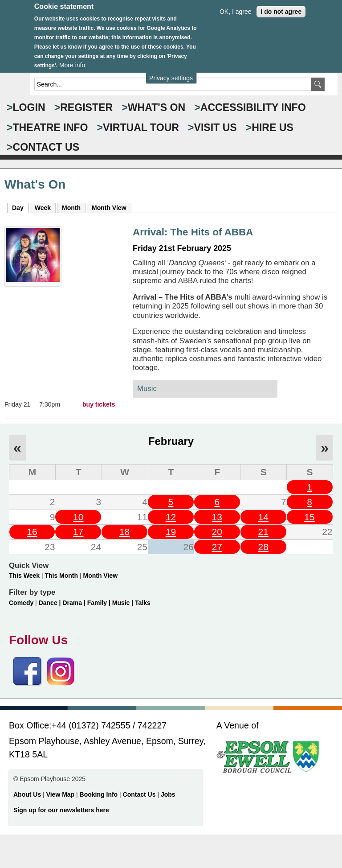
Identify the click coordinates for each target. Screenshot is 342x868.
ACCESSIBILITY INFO (253, 107)
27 (217, 547)
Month (71, 208)
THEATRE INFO (51, 128)
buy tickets (99, 404)
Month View (109, 208)
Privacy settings (171, 71)
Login (29, 107)
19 (171, 532)
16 (32, 532)
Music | (124, 603)
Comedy (21, 603)
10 (78, 517)
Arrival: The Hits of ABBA (193, 232)
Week (43, 208)
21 (263, 532)
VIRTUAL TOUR (141, 128)
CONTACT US (46, 147)
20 (217, 532)
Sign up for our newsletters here (61, 810)
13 (217, 517)
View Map (61, 794)
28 (263, 547)
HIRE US (273, 128)
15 (309, 517)
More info (72, 58)
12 (171, 517)
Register (86, 107)
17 (78, 532)
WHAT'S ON (157, 107)
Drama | (75, 603)
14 (263, 517)
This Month (61, 576)
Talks (143, 603)
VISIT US (216, 128)
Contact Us (140, 794)
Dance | (51, 603)
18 (124, 532)
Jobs (168, 794)
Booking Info (99, 794)
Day (20, 207)
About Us (27, 794)
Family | (100, 603)
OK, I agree (236, 4)
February (171, 441)
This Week (24, 576)
